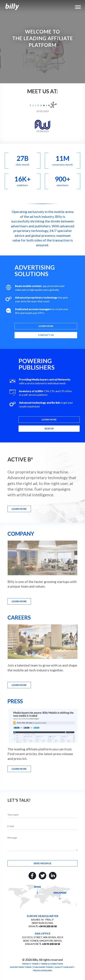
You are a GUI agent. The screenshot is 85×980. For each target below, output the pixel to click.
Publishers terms (43, 967)
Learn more (46, 326)
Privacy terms (30, 964)
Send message (42, 863)
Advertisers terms (21, 967)
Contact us (46, 335)
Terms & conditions (52, 964)
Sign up (49, 429)
